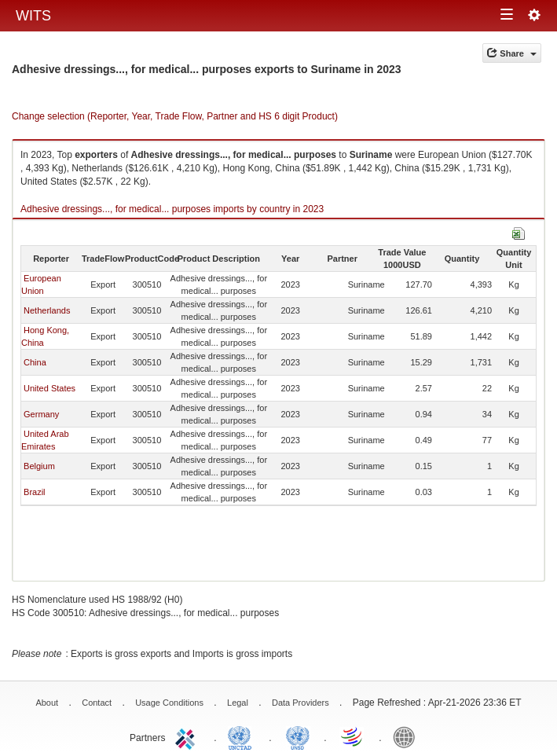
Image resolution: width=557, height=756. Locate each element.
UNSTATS (298, 736)
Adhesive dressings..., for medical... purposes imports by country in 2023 (172, 209)
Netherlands (47, 310)
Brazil (35, 492)
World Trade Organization (353, 736)
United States (49, 388)
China (35, 362)
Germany (41, 414)
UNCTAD (243, 736)
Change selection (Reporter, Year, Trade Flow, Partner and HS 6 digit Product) (175, 116)
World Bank (408, 736)
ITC (188, 736)
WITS (33, 16)
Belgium (39, 466)
